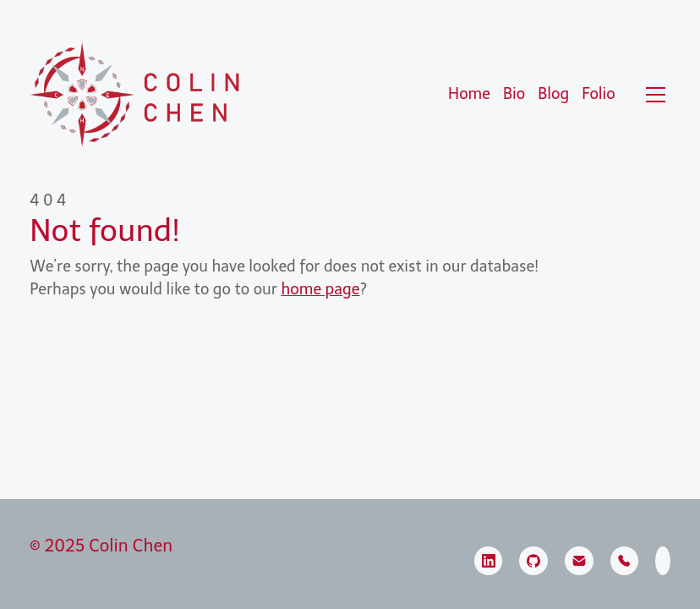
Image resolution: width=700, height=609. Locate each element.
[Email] (579, 561)
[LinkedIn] (489, 561)
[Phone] (625, 561)
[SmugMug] (663, 561)
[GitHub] (533, 561)
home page (320, 289)
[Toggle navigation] (656, 95)
